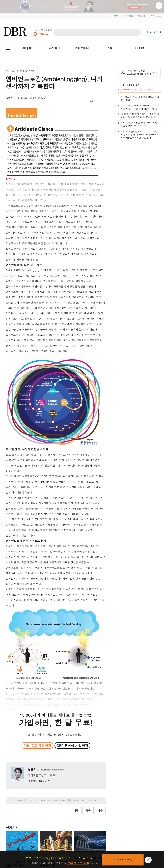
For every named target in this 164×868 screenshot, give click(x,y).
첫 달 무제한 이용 (123, 860)
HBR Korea (155, 16)
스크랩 (103, 102)
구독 (109, 48)
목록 (88, 810)
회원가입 (129, 16)
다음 (100, 810)
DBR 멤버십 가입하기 (73, 746)
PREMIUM (82, 48)
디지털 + (54, 48)
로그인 (117, 16)
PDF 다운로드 (97, 102)
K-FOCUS (137, 48)
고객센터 (141, 16)
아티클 (27, 48)
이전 (76, 810)
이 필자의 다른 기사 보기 (40, 781)
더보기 (92, 102)
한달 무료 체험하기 (37, 746)
